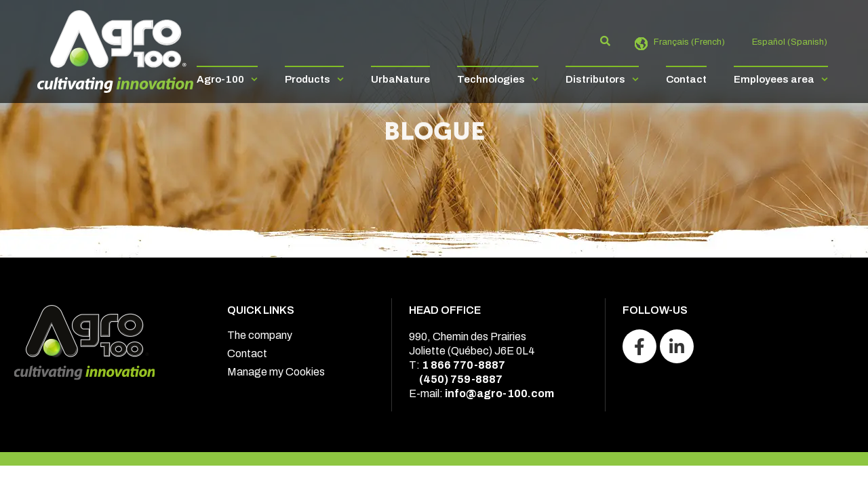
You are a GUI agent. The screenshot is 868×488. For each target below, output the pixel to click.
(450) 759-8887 (461, 379)
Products (314, 79)
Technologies (498, 79)
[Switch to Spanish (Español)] (783, 42)
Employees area (781, 79)
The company (260, 335)
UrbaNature (400, 79)
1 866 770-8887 (463, 365)
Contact (686, 79)
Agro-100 (227, 79)
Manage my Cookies (276, 372)
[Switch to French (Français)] (683, 42)
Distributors (602, 79)
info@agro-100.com (499, 393)
